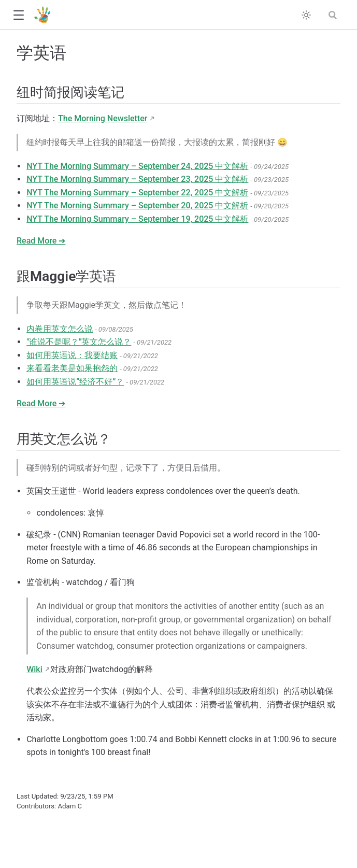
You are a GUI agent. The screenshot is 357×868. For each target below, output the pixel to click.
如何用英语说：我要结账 (72, 355)
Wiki (34, 669)
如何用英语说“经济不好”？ (75, 382)
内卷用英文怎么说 (60, 329)
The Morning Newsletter (103, 118)
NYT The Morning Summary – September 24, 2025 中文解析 (137, 166)
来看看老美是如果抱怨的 (72, 368)
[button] (18, 15)
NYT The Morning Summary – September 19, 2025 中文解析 (137, 219)
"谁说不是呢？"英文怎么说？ (79, 342)
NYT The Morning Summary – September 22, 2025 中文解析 (137, 193)
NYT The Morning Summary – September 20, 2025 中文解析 (137, 205)
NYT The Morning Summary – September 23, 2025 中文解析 (137, 179)
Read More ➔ (41, 241)
